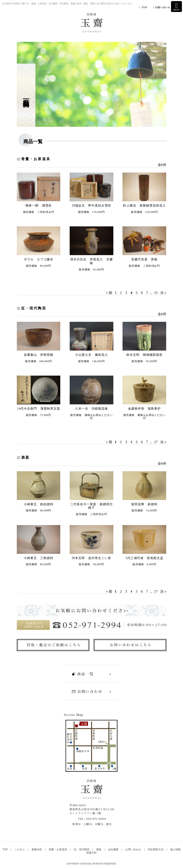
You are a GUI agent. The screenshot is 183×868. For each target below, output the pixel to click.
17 (156, 442)
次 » (163, 293)
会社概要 (114, 849)
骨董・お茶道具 (58, 849)
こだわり (20, 849)
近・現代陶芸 (82, 849)
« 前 (109, 293)
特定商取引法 (156, 849)
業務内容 (37, 849)
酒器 (99, 849)
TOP (5, 849)
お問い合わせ (134, 849)
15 (156, 293)
